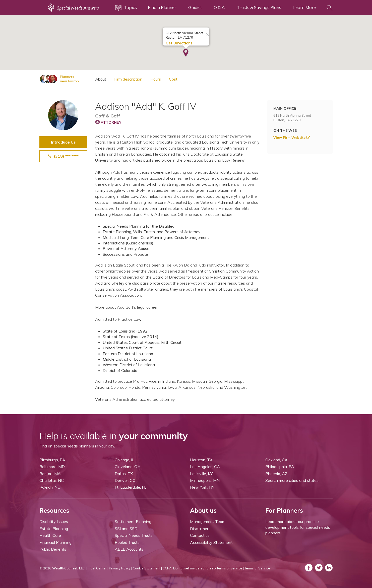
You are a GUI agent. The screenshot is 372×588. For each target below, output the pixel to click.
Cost (173, 79)
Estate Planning (54, 529)
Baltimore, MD (52, 467)
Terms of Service (257, 568)
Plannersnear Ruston (69, 79)
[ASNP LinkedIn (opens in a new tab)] (329, 568)
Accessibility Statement (211, 542)
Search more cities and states (292, 480)
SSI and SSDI (127, 529)
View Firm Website (292, 138)
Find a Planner (162, 7)
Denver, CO (125, 480)
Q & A (219, 7)
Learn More (304, 7)
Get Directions (179, 42)
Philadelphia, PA (280, 467)
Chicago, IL (125, 460)
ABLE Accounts (129, 549)
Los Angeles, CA (205, 467)
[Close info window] (208, 34)
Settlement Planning (133, 521)
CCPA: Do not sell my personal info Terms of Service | (203, 568)
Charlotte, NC (52, 480)
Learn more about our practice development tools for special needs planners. (298, 527)
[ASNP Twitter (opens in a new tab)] (319, 568)
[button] (186, 52)
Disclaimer (199, 529)
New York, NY (202, 487)
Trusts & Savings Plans (259, 7)
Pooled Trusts (127, 542)
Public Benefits (53, 549)
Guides (195, 7)
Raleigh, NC (50, 487)
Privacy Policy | (120, 568)
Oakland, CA (276, 460)
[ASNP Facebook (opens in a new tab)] (309, 568)
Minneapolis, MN (205, 480)
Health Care (50, 535)
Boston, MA (50, 474)
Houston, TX (201, 460)
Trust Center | (98, 568)
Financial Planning (55, 542)
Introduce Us (63, 142)
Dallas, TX (124, 474)
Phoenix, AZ (276, 474)
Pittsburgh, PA (52, 460)
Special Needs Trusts (134, 535)
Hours (156, 79)
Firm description (128, 79)
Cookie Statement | (147, 568)
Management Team (208, 521)
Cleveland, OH (128, 467)
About (101, 79)
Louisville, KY (201, 474)
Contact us (200, 535)
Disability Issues (54, 521)
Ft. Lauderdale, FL (131, 487)
